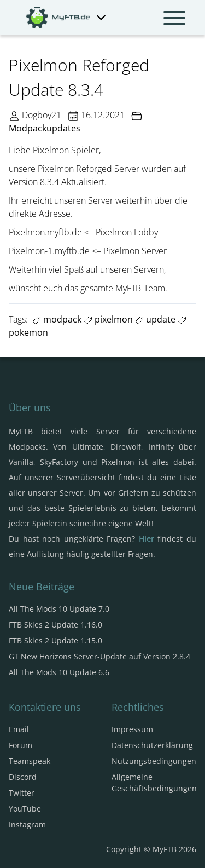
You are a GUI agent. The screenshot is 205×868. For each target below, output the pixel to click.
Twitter (22, 793)
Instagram (27, 824)
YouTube (25, 809)
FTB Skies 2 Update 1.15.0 (55, 640)
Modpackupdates (45, 128)
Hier (147, 539)
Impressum (132, 729)
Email (19, 729)
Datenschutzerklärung (152, 745)
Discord (23, 777)
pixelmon (108, 319)
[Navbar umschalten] (174, 18)
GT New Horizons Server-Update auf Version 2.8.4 (99, 656)
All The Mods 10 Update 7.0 (59, 609)
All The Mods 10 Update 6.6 (59, 672)
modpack (57, 319)
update (155, 319)
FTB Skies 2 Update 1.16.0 (55, 625)
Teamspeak (30, 761)
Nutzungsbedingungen (154, 761)
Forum (20, 745)
